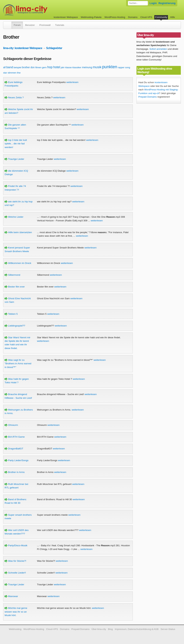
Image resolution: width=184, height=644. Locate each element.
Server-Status (168, 629)
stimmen (12, 73)
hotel (57, 67)
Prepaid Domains (148, 97)
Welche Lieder (14, 217)
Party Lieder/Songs (16, 460)
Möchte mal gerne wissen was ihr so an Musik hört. (16, 612)
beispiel (17, 67)
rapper (121, 67)
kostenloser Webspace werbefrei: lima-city (38, 10)
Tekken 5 (11, 314)
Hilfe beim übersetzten (18, 232)
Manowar (11, 596)
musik (97, 67)
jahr (63, 67)
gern (44, 67)
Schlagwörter (54, 48)
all (4, 67)
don (32, 67)
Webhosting (15, 629)
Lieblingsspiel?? (15, 326)
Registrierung (167, 3)
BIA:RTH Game (15, 437)
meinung (87, 67)
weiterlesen (72, 82)
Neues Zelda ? (14, 97)
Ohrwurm (11, 425)
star (5, 73)
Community (161, 17)
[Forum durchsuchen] (138, 3)
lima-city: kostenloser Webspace (23, 48)
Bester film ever (15, 287)
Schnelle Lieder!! (15, 573)
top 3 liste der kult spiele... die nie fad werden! (16, 144)
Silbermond (12, 275)
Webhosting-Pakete (91, 17)
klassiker (77, 67)
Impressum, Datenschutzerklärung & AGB (137, 629)
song (128, 67)
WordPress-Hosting (115, 17)
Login (153, 3)
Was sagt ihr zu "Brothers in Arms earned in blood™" (18, 364)
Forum (17, 25)
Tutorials (60, 25)
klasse (69, 67)
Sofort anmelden (158, 49)
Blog (110, 629)
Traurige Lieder (14, 159)
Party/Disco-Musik (16, 545)
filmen (38, 67)
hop (50, 67)
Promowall (45, 25)
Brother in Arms (15, 472)
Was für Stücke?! (15, 561)
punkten (110, 67)
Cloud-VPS (146, 17)
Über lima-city (99, 629)
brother (26, 67)
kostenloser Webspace (66, 17)
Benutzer (30, 25)
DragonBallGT (14, 449)
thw (19, 73)
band (10, 67)
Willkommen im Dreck (18, 263)
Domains (133, 17)
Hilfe (172, 17)
